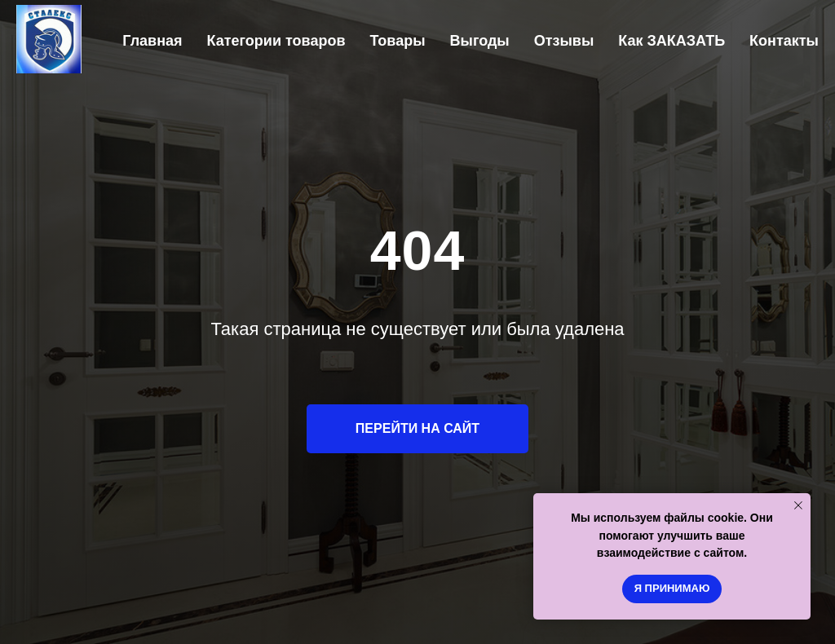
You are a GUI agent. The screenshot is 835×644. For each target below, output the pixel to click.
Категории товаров (276, 41)
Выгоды (480, 41)
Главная (152, 41)
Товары (397, 41)
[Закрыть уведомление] (798, 505)
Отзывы (564, 41)
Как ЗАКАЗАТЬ (672, 41)
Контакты (784, 41)
